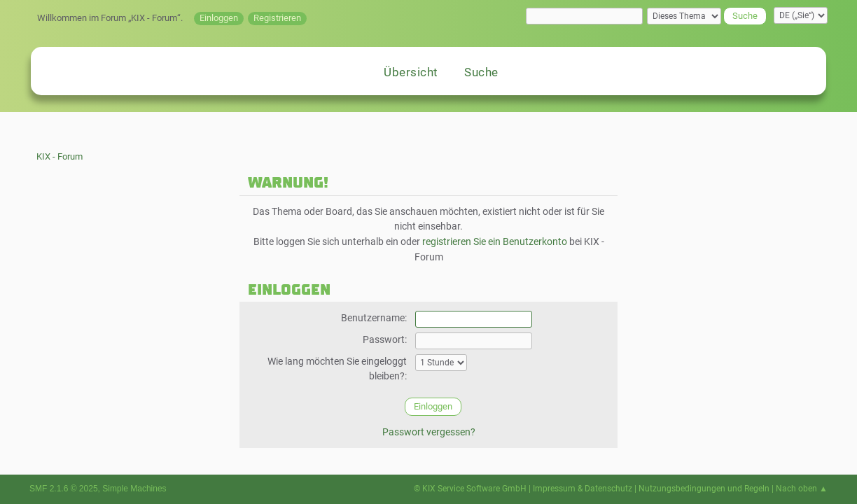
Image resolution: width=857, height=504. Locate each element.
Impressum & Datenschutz (583, 489)
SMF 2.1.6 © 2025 (64, 489)
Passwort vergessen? (429, 432)
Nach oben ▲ (802, 489)
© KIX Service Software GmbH (470, 489)
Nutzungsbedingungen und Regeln (704, 489)
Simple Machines (134, 489)
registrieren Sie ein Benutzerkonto (495, 242)
